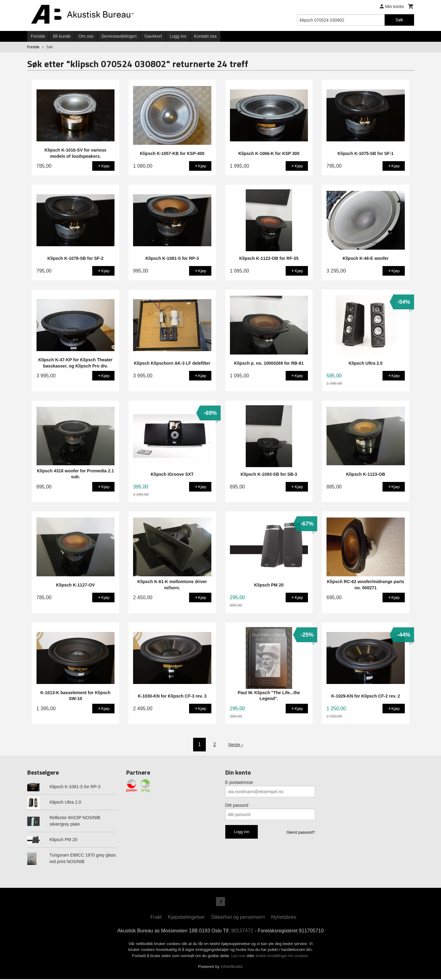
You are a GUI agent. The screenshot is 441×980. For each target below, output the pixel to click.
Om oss (86, 36)
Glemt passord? (301, 832)
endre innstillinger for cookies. (282, 957)
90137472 (242, 932)
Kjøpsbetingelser (186, 918)
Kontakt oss (205, 36)
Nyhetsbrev (284, 918)
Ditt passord (237, 805)
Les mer (239, 957)
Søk (399, 20)
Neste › (236, 744)
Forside (38, 36)
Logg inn (178, 36)
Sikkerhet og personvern (238, 918)
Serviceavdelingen (119, 36)
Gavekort (153, 36)
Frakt (156, 918)
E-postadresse (239, 782)
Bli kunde (62, 36)
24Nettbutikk (232, 968)
